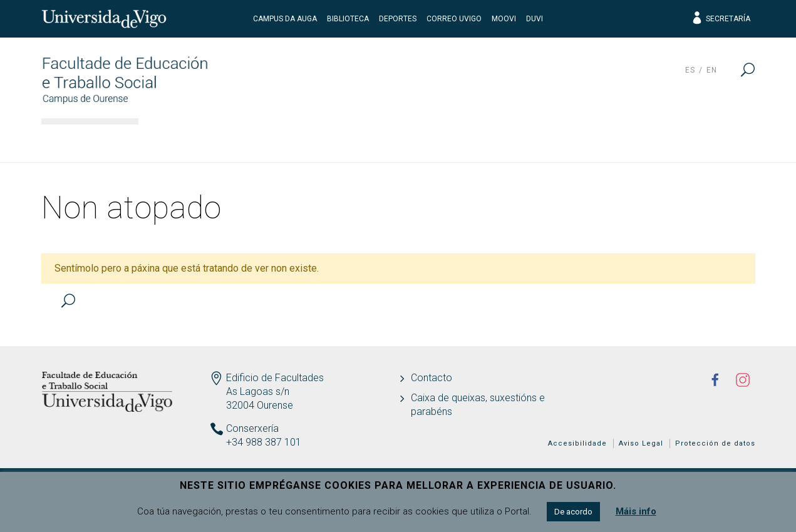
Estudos (267, 141)
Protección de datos (715, 443)
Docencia (354, 141)
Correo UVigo (454, 19)
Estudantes (450, 141)
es (690, 70)
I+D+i (533, 141)
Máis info (636, 511)
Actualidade (705, 141)
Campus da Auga (285, 19)
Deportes (398, 19)
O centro (183, 141)
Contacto (432, 378)
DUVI (535, 19)
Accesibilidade (577, 443)
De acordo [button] (573, 512)
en (712, 70)
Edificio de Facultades (275, 378)
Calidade (608, 141)
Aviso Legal (641, 443)
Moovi (504, 19)
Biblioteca (348, 19)
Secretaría (721, 19)
